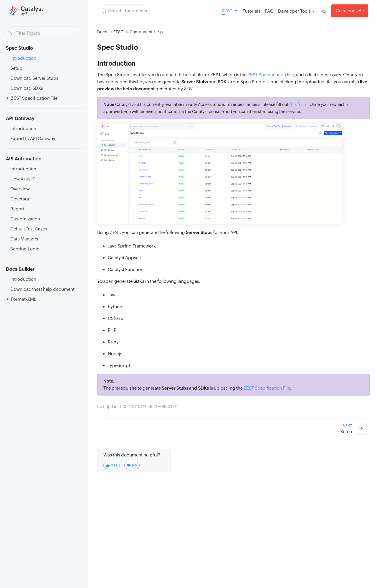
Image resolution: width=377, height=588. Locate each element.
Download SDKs (27, 88)
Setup (16, 68)
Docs (102, 32)
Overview (20, 189)
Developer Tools (294, 11)
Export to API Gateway (33, 138)
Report (17, 209)
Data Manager (25, 239)
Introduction (23, 58)
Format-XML (24, 299)
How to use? (23, 179)
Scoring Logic (25, 249)
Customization (25, 219)
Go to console (350, 11)
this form (298, 104)
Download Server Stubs (34, 78)
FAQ (269, 11)
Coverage (20, 199)
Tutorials (252, 11)
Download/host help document (42, 289)
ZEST (118, 32)
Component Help (146, 32)
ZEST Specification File (34, 98)
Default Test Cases (29, 229)
